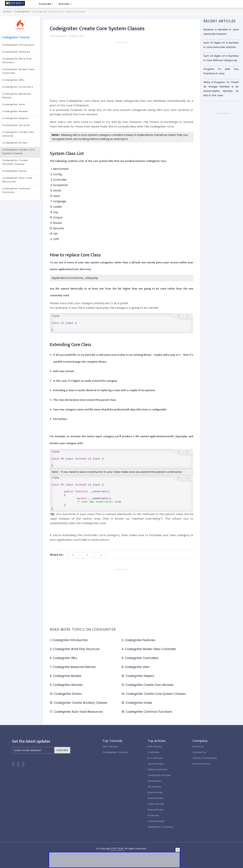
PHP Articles (155, 747)
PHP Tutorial (110, 747)
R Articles (153, 815)
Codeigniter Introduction (18, 45)
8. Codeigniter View (136, 667)
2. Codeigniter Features (138, 640)
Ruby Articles (156, 810)
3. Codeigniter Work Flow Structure (75, 649)
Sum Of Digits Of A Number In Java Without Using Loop (221, 58)
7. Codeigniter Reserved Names (73, 667)
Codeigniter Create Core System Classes (19, 152)
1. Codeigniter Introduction (69, 640)
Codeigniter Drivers (15, 143)
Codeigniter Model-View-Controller (19, 71)
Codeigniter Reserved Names (17, 96)
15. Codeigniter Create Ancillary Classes (78, 703)
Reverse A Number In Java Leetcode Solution (221, 32)
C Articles (154, 752)
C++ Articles (155, 758)
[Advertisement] (122, 68)
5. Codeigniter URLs (63, 658)
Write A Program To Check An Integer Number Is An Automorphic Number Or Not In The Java (221, 89)
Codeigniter (22, 12)
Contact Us (199, 752)
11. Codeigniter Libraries (66, 685)
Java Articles (156, 764)
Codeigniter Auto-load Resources (17, 180)
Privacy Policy (201, 764)
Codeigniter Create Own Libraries (18, 134)
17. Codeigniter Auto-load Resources (76, 712)
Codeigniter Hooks (15, 171)
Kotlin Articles (156, 804)
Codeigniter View (14, 104)
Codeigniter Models (15, 111)
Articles (65, 4)
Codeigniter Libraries (16, 125)
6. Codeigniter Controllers (140, 658)
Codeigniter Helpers (16, 118)
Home (7, 12)
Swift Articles (156, 798)
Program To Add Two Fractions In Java (221, 71)
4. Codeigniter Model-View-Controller (149, 649)
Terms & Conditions (205, 758)
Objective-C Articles (160, 827)
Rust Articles (155, 792)
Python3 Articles (158, 770)
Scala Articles (156, 821)
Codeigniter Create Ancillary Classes (15, 162)
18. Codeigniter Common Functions (147, 712)
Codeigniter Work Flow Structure (17, 61)
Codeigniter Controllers (18, 87)
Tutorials (46, 4)
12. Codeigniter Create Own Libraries (148, 685)
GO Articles (155, 787)
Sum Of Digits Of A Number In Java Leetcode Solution (221, 45)
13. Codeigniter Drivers (66, 694)
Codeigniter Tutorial (115, 752)
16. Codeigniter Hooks (137, 703)
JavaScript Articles (159, 775)
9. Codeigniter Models (66, 676)
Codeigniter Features (16, 52)
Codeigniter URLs (13, 80)
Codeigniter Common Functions (16, 190)
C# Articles (155, 781)
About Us (198, 747)
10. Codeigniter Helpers (138, 676)
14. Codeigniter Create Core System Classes (154, 694)
